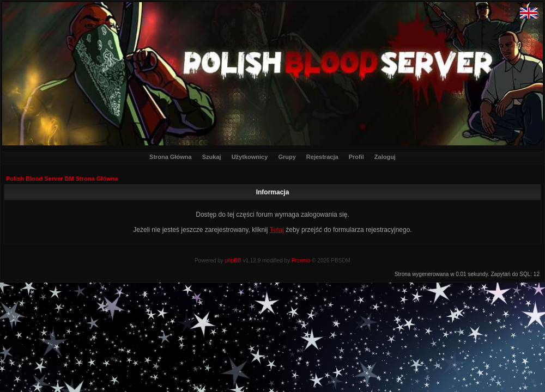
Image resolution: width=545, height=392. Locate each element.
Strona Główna (171, 157)
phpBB (233, 261)
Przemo (301, 261)
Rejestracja (322, 157)
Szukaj (212, 157)
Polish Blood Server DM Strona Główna (62, 179)
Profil (356, 157)
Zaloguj (385, 157)
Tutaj (277, 230)
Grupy (287, 157)
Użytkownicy (250, 157)
